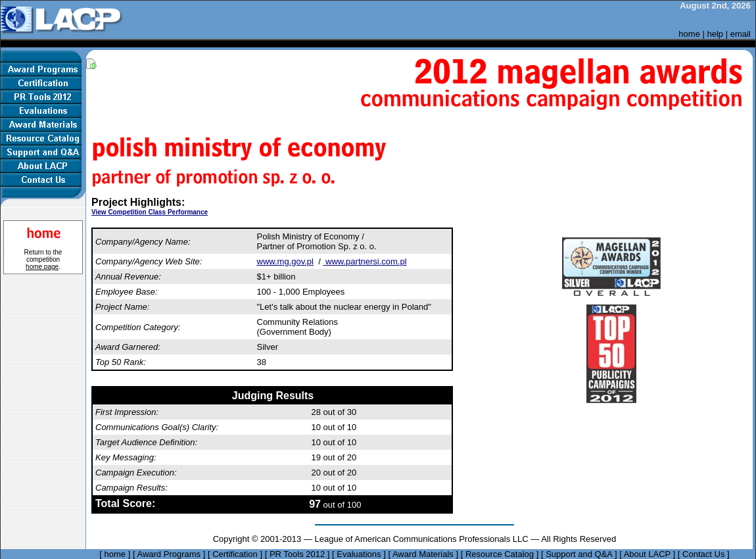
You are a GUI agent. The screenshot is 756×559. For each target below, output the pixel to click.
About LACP (647, 554)
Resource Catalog (500, 554)
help (716, 34)
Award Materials (423, 554)
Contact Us (703, 554)
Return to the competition (43, 259)
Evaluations (359, 554)
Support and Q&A (579, 554)
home (689, 34)
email (741, 34)
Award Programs (169, 554)
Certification (235, 554)
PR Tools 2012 (297, 554)
